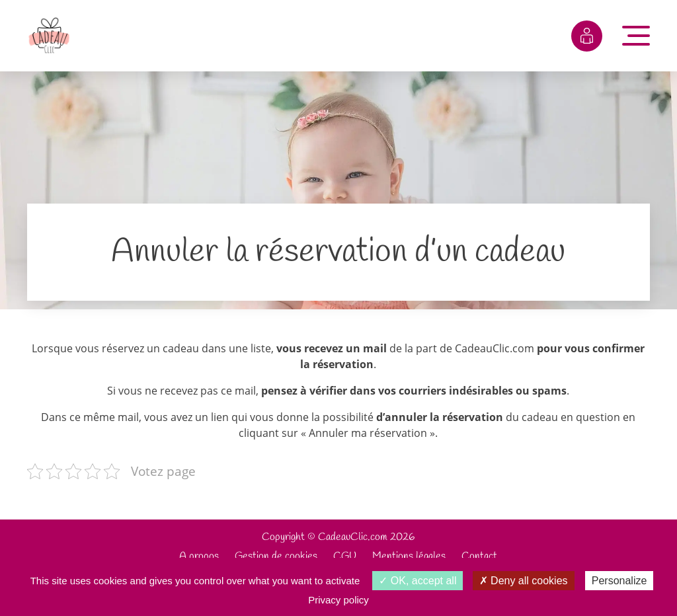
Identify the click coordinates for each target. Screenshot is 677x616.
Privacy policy (338, 600)
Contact (479, 556)
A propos (199, 556)
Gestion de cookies (276, 556)
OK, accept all (418, 581)
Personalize (619, 581)
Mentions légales (409, 556)
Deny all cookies (524, 581)
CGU (345, 556)
